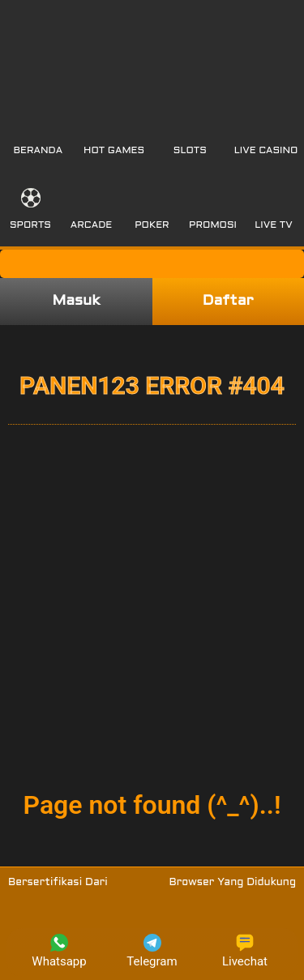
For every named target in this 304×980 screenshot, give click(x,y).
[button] (39, 135)
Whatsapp (59, 951)
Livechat (245, 951)
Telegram (152, 951)
